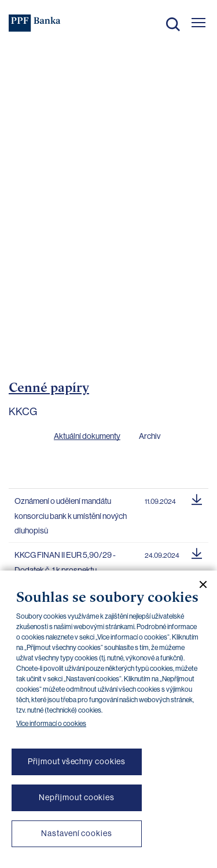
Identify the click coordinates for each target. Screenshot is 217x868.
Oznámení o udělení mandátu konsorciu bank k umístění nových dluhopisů (71, 516)
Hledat (173, 24)
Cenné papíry (49, 387)
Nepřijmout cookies (77, 797)
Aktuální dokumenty (87, 436)
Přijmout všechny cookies (77, 761)
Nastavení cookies (76, 833)
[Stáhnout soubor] (197, 498)
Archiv (150, 436)
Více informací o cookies (51, 724)
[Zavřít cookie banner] (198, 584)
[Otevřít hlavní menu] (198, 23)
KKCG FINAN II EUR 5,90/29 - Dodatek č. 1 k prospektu (65, 562)
